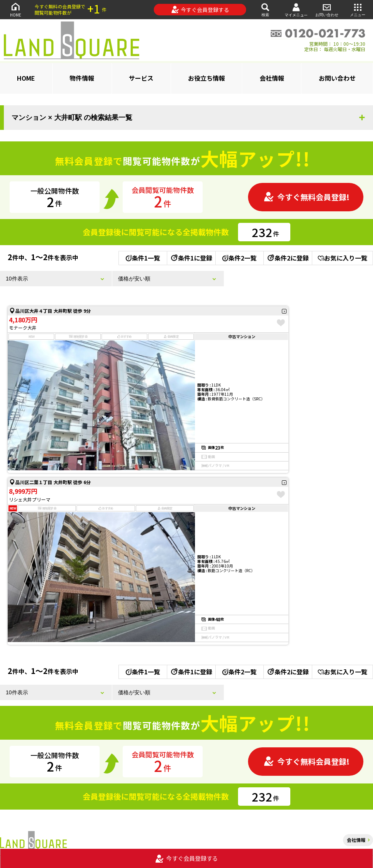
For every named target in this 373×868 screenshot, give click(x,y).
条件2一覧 (239, 258)
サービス (141, 78)
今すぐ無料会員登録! (306, 197)
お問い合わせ (327, 9)
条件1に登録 (191, 258)
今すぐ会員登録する (200, 10)
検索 (265, 9)
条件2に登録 (288, 258)
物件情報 (82, 78)
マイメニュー (296, 10)
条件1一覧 (143, 258)
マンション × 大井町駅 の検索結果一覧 (72, 118)
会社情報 (272, 78)
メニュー (358, 9)
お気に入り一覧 (342, 258)
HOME (15, 9)
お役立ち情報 (206, 78)
